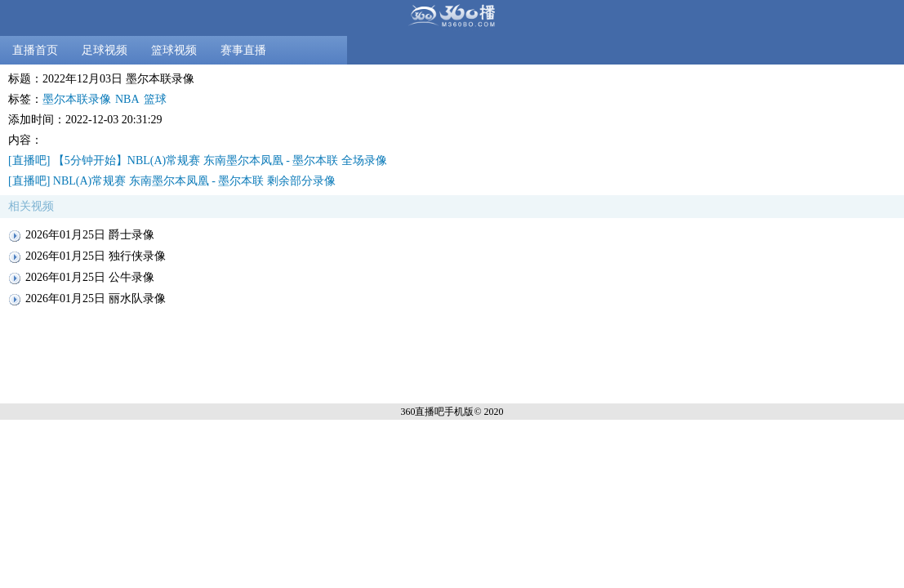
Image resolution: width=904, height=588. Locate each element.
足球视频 (105, 50)
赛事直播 (243, 50)
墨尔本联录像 (77, 99)
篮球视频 (174, 50)
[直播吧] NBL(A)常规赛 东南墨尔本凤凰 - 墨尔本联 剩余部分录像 (172, 181)
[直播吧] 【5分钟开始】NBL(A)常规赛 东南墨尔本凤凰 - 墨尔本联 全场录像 (198, 160)
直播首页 (35, 50)
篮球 (155, 99)
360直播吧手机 (432, 412)
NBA (127, 99)
